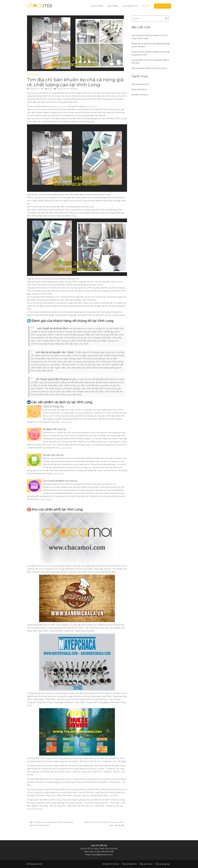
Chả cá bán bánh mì (140, 84)
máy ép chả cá (62, 89)
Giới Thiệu (113, 6)
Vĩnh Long (91, 106)
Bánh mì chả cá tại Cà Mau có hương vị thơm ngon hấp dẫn (104, 824)
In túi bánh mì (130, 6)
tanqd (50, 89)
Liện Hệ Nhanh (163, 6)
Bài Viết (146, 6)
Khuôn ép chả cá (34, 74)
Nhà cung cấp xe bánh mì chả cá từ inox (149, 68)
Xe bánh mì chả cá (140, 95)
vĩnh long (73, 89)
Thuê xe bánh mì (129, 864)
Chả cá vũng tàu (163, 864)
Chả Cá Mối (97, 6)
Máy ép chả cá (146, 864)
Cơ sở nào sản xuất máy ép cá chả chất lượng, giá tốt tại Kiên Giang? (51, 824)
